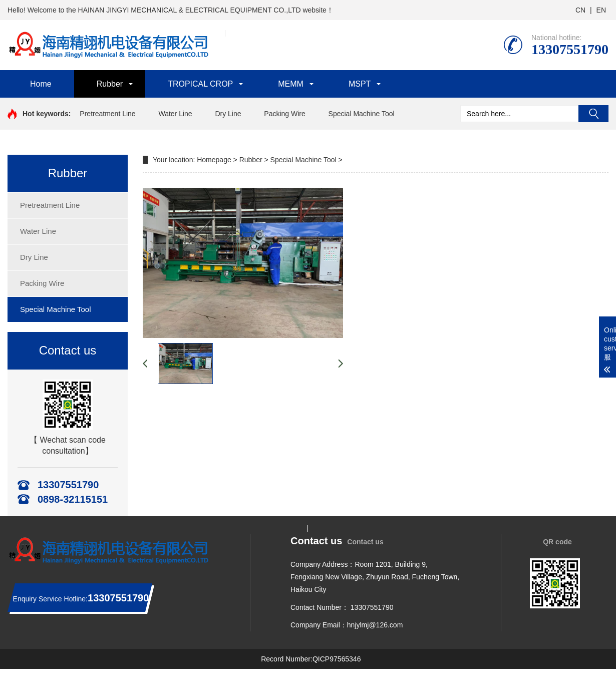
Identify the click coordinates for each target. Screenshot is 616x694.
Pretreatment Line (107, 114)
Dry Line (228, 114)
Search (593, 114)
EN (601, 10)
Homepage (214, 160)
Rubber (110, 84)
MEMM (291, 84)
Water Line (175, 114)
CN (580, 10)
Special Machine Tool (362, 114)
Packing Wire (284, 114)
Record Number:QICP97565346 (311, 659)
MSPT (360, 84)
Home (41, 84)
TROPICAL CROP (200, 84)
